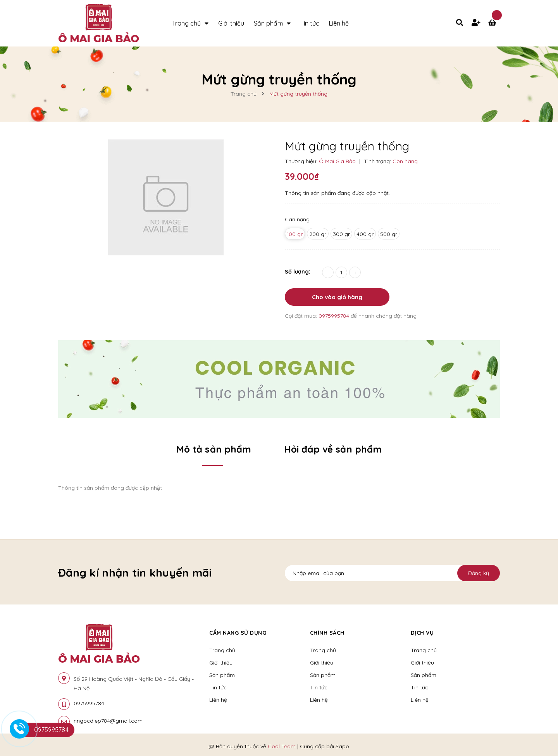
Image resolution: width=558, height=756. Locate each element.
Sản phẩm (222, 675)
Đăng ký (479, 573)
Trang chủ (222, 650)
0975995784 (335, 316)
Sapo (342, 746)
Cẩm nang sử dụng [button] (238, 633)
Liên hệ (218, 700)
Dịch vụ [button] (422, 633)
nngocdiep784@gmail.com (108, 721)
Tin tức (218, 687)
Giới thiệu (221, 663)
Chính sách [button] (327, 633)
